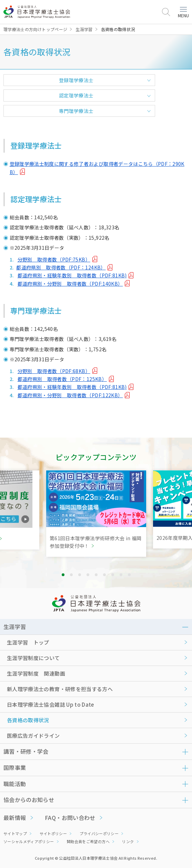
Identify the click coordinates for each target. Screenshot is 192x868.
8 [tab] (121, 575)
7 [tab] (113, 575)
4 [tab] (88, 575)
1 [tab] (63, 575)
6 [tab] (104, 575)
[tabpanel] (96, 513)
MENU (183, 13)
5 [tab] (96, 575)
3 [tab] (80, 575)
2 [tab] (71, 575)
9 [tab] (129, 575)
